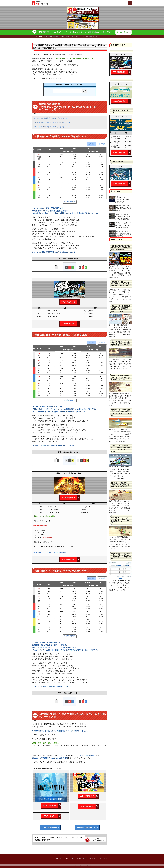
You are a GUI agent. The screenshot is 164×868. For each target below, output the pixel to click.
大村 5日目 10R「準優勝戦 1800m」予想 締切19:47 (52, 122)
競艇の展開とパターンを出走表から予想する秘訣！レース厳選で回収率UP (121, 555)
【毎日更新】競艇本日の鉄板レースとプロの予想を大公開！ (121, 248)
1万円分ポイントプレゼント (43, 553)
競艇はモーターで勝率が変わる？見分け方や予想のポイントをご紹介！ (121, 412)
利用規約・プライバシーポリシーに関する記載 (71, 859)
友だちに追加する (124, 32)
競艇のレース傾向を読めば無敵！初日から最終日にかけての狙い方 (121, 377)
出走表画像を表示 (70, 202)
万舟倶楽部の (87, 828)
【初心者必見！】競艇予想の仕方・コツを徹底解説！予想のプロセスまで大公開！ (121, 309)
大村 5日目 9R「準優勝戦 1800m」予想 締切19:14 (51, 118)
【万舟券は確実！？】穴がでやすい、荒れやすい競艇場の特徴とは (121, 343)
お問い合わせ (93, 859)
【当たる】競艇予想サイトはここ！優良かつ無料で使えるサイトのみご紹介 (121, 448)
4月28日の (50, 828)
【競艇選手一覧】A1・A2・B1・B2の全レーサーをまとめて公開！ (121, 284)
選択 (84, 91)
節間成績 (102, 144)
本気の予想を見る (70, 302)
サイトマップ (104, 859)
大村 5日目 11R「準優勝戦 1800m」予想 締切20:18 (52, 127)
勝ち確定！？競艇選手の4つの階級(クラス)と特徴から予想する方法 (121, 485)
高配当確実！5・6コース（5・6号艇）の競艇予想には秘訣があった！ (121, 519)
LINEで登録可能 (60, 553)
